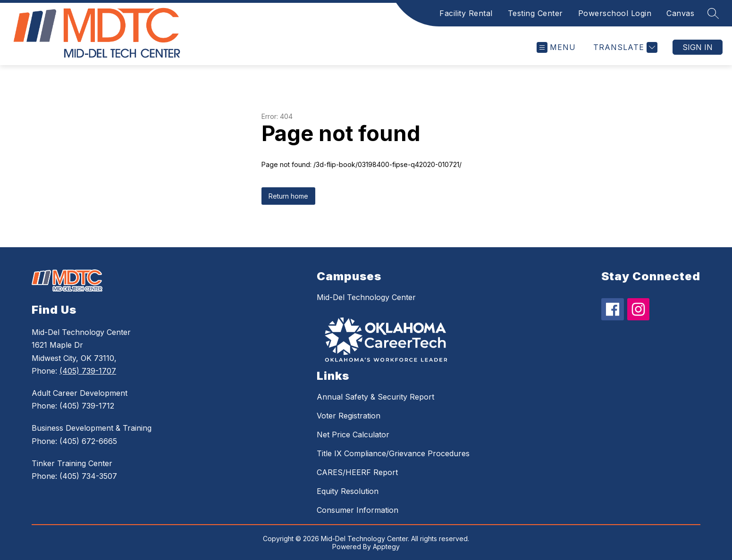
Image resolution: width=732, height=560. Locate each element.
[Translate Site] (624, 47)
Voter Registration (349, 416)
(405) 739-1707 (88, 371)
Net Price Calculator (353, 435)
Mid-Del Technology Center (366, 297)
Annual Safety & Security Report (375, 397)
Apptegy (386, 547)
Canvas (680, 13)
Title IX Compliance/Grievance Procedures (393, 453)
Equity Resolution (348, 491)
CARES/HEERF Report (357, 472)
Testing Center (535, 13)
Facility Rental (466, 13)
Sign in (698, 47)
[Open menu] (556, 47)
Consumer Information (358, 510)
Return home (288, 196)
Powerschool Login (615, 13)
